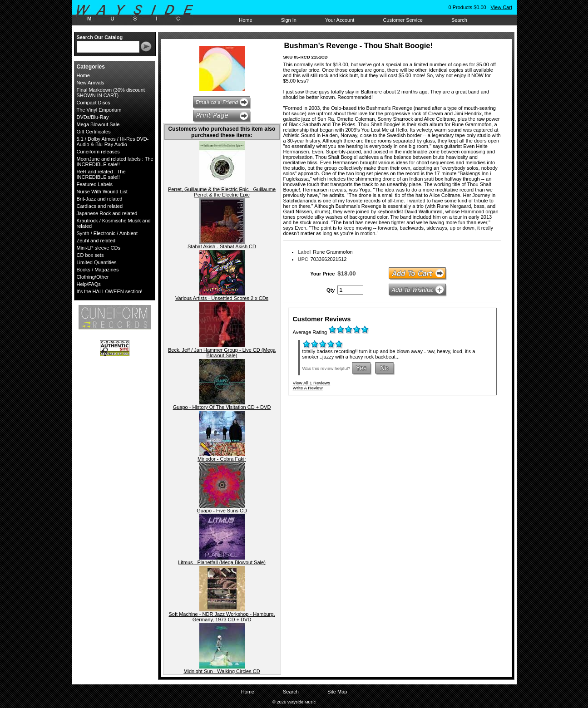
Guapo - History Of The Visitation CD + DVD (222, 407)
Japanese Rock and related (107, 213)
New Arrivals (91, 83)
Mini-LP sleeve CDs (99, 248)
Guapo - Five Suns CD (222, 511)
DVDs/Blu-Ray (93, 117)
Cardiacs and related (100, 206)
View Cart (501, 7)
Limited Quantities (97, 262)
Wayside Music (139, 13)
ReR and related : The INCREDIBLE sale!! (101, 174)
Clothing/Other (93, 277)
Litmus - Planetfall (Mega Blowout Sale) (222, 562)
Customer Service (403, 20)
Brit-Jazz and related (100, 199)
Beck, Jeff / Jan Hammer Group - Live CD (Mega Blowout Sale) (222, 353)
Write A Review (308, 388)
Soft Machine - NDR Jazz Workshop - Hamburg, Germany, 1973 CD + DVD (222, 617)
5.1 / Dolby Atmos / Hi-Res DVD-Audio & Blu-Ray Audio (113, 142)
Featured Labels (95, 184)
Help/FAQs (89, 284)
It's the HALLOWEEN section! (110, 291)
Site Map (337, 692)
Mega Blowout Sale (98, 124)
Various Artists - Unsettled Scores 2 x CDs (222, 298)
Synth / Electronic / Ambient (107, 233)
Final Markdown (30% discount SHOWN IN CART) (111, 93)
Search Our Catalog (100, 37)
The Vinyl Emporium (99, 110)
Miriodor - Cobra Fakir (222, 459)
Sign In (289, 20)
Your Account (340, 20)
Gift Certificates (94, 132)
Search (459, 20)
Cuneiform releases (98, 152)
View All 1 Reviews (312, 383)
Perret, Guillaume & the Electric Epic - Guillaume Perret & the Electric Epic (222, 192)
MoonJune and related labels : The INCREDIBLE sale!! (115, 162)
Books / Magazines (98, 270)
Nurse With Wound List (102, 192)
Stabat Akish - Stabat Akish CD (222, 246)
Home (245, 20)
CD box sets (90, 255)
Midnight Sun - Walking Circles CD (222, 671)
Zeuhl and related (96, 241)
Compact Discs (94, 103)
